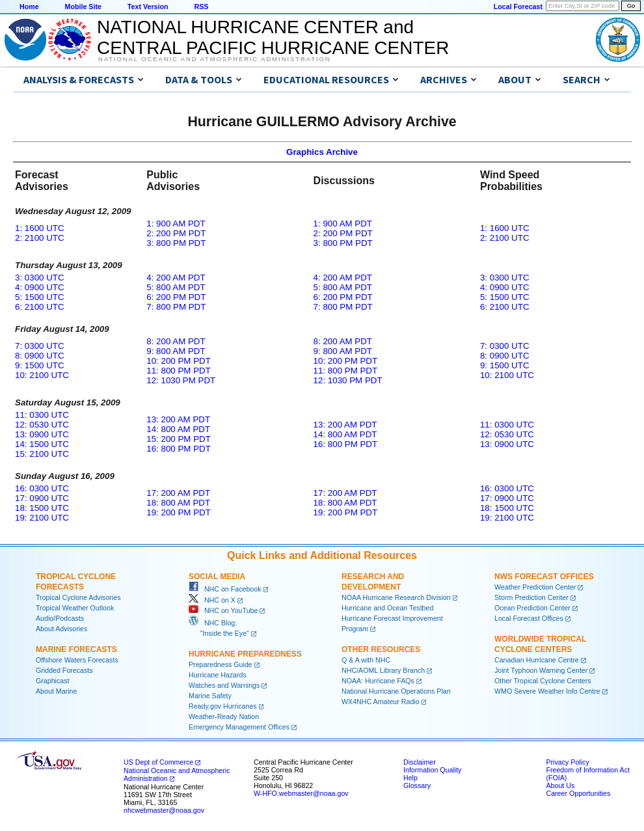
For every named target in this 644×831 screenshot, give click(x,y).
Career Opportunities (578, 793)
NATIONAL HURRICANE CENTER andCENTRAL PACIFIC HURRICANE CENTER (273, 37)
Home (29, 7)
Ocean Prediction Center (532, 608)
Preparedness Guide (221, 664)
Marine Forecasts (76, 649)
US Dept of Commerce (158, 762)
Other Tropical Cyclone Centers (543, 681)
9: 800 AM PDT (176, 351)
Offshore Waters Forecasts (77, 660)
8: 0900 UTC (40, 356)
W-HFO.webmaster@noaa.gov (301, 793)
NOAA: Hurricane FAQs (378, 681)
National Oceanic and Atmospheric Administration (214, 59)
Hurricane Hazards (218, 675)
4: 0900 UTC (40, 287)
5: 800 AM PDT (176, 287)
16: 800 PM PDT (179, 449)
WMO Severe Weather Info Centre (547, 691)
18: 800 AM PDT (178, 503)
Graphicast (53, 681)
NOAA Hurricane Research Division (396, 597)
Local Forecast (518, 7)
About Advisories (61, 629)
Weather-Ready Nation (224, 716)
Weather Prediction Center (535, 587)
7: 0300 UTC (40, 346)
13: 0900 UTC (42, 434)
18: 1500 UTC (42, 508)
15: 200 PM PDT (179, 439)
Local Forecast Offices (529, 618)
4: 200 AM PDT (176, 278)
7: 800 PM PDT (176, 307)
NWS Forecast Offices (544, 577)
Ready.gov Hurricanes (223, 706)
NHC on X (212, 600)
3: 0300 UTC (40, 278)
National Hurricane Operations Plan (396, 691)
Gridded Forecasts (64, 670)
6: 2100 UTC (40, 307)
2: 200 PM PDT (176, 233)
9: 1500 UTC (40, 365)
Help (410, 778)
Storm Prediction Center (531, 597)
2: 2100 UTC (40, 238)
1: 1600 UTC (40, 228)
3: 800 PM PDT (176, 243)
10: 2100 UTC (42, 375)
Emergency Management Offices (239, 727)
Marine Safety (210, 696)
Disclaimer (420, 762)
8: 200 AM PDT (176, 341)
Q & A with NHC (366, 660)
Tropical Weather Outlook (75, 608)
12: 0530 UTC (42, 425)
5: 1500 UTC (40, 297)
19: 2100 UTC (42, 518)
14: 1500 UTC (42, 444)
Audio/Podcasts (60, 618)
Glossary (417, 785)
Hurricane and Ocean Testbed (387, 608)
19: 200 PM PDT (179, 512)
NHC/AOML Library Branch (383, 670)
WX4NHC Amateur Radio (381, 702)
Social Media (217, 577)
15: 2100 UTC (42, 454)
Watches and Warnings (224, 685)
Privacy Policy (567, 762)
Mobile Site (83, 7)
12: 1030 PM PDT (181, 380)
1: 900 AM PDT (176, 224)
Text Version (148, 7)
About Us (560, 785)
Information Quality (432, 770)
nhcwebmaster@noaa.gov (164, 810)
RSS (201, 7)
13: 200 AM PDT (178, 419)
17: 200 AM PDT (178, 493)
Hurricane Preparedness (245, 654)
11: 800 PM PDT (179, 371)
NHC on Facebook (225, 589)
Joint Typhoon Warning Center (541, 670)
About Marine (56, 691)
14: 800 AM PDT (178, 429)
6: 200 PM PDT (176, 297)
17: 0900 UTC (42, 498)
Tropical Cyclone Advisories (78, 597)
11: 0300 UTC (42, 415)
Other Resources (381, 649)
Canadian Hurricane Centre (537, 660)
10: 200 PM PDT (179, 361)
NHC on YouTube (223, 610)
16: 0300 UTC (42, 488)
